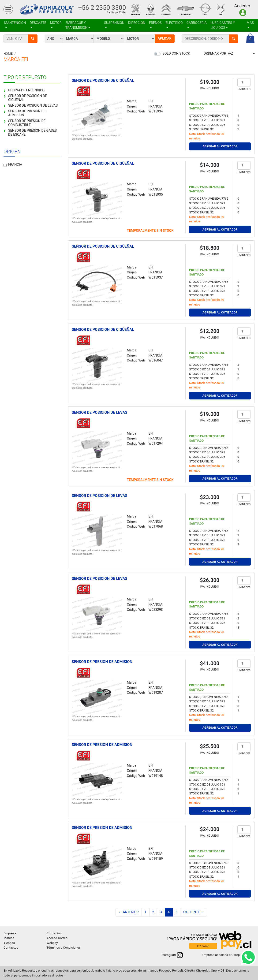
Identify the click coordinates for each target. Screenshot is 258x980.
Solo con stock (176, 54)
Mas (250, 23)
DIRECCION (137, 23)
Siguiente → (194, 912)
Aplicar (165, 39)
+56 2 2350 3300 (102, 8)
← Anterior (129, 912)
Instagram (172, 955)
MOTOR (56, 23)
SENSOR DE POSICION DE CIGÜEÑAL (28, 98)
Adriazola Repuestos (47, 9)
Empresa (10, 933)
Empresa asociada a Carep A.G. (228, 955)
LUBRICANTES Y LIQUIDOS (223, 25)
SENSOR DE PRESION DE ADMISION (27, 113)
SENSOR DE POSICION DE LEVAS (33, 106)
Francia (15, 165)
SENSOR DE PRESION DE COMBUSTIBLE (27, 123)
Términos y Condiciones (64, 947)
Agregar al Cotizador (220, 146)
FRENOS (155, 23)
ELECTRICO (174, 23)
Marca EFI (16, 59)
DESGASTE (38, 23)
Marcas (9, 938)
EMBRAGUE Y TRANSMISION (77, 25)
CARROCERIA (197, 23)
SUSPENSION (114, 23)
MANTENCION (15, 23)
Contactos (11, 947)
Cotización (54, 933)
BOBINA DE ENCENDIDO (26, 90)
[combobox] (205, 39)
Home (8, 53)
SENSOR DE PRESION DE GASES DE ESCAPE (32, 133)
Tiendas (9, 943)
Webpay (52, 943)
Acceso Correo (57, 938)
